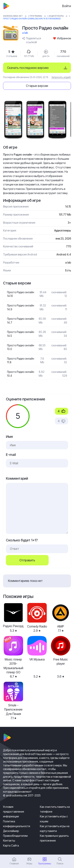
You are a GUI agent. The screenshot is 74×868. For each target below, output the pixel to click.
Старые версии (37, 86)
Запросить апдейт (61, 77)
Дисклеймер (11, 831)
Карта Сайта (11, 845)
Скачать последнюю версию (28, 68)
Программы (36, 16)
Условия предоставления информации (14, 812)
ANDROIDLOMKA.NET (13, 16)
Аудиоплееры (56, 16)
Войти (67, 6)
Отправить (27, 560)
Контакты (9, 840)
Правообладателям (15, 836)
